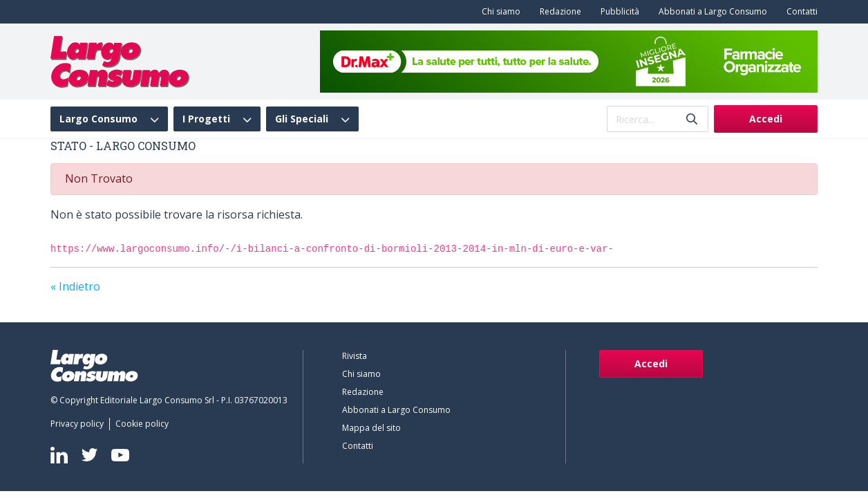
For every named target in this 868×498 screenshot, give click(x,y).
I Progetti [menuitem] (206, 119)
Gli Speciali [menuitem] (302, 119)
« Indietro (75, 286)
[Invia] (692, 119)
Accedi (766, 119)
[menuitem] (498, 12)
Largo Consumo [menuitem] (98, 119)
